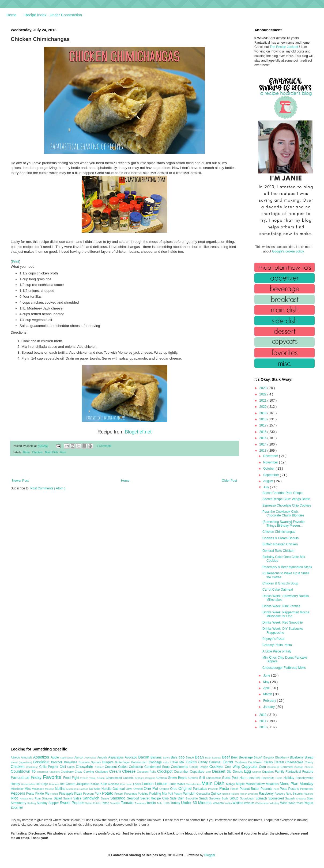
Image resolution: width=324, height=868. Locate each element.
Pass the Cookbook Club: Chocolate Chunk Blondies (283, 514)
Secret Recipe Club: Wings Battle (286, 499)
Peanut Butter (250, 789)
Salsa (78, 798)
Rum (38, 798)
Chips (71, 767)
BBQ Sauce (187, 757)
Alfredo (16, 757)
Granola (162, 778)
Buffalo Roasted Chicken (280, 544)
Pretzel (119, 794)
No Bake (95, 789)
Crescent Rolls (147, 772)
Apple (55, 757)
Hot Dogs (42, 784)
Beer (235, 757)
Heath (280, 778)
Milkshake (18, 789)
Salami (68, 798)
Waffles (238, 803)
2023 (263, 388)
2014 (263, 444)
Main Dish (52, 452)
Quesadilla (204, 794)
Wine (284, 803)
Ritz (32, 799)
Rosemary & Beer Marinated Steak (287, 567)
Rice (63, 452)
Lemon (148, 784)
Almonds (27, 757)
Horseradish (29, 784)
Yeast (300, 803)
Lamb (129, 784)
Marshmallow (256, 784)
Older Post (229, 481)
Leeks (137, 784)
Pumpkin (190, 794)
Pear (277, 789)
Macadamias (194, 784)
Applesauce (67, 758)
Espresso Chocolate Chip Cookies (287, 505)
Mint (28, 789)
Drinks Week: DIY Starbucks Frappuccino (283, 631)
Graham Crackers (146, 778)
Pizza (79, 794)
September (272, 475)
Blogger (210, 855)
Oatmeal (119, 789)
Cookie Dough (199, 767)
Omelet (139, 789)
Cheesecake (295, 762)
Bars (175, 757)
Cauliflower (256, 762)
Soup (235, 798)
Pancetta (214, 789)
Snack (204, 798)
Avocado (132, 757)
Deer (209, 772)
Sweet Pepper (72, 803)
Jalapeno (83, 784)
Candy (204, 762)
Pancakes (200, 789)
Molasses (38, 789)
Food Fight (72, 778)
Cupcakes (198, 772)
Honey (16, 784)
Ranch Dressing (249, 794)
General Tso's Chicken (278, 551)
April (267, 688)
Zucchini (17, 807)
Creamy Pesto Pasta (277, 645)
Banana (157, 757)
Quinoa (216, 794)
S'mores (48, 798)
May (267, 682)
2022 (263, 394)
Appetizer (42, 757)
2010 (263, 727)
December (271, 456)
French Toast (88, 778)
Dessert (219, 771)
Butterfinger (123, 762)
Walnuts (250, 803)
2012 (263, 715)
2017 (263, 425)
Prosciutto (131, 794)
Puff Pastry (175, 794)
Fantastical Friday (27, 778)
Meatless (273, 784)
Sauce (105, 798)
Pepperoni (307, 789)
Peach (235, 789)
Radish (226, 794)
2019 (263, 413)
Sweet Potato (93, 803)
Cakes (192, 762)
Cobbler (100, 767)
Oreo (174, 789)
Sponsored (277, 798)
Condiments (180, 767)
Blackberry (283, 757)
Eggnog (257, 772)
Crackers (55, 772)
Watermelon (262, 803)
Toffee (106, 803)
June (267, 675)
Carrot (229, 762)
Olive (130, 789)
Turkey (176, 803)
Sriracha (302, 799)
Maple (241, 784)
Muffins (61, 789)
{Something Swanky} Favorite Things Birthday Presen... (283, 524)
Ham (243, 778)
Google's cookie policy (288, 251)
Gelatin (101, 778)
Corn (263, 767)
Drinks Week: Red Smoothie (283, 622)
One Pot (152, 788)
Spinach (262, 798)
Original (186, 788)
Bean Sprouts (213, 758)
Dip (230, 772)
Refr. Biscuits (295, 794)
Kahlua (95, 784)
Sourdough (248, 798)
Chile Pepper (50, 767)
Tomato (128, 803)
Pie (48, 794)
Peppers (18, 793)
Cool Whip (233, 767)
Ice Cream (68, 784)
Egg (248, 771)
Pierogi (55, 794)
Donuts (238, 772)
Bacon (144, 757)
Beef (226, 757)
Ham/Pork (254, 778)
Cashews (241, 762)
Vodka (229, 803)
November (271, 462)
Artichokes (91, 758)
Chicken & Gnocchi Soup (280, 583)
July (267, 487)
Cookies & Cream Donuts (280, 538)
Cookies (217, 767)
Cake (167, 762)
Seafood (134, 798)
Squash (291, 798)
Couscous (43, 772)
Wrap (292, 803)
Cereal (280, 762)
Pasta (225, 788)
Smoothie (192, 798)
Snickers (215, 798)
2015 (263, 438)
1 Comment (104, 446)
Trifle (160, 803)
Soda (225, 798)
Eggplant (268, 772)
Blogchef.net (138, 432)
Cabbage (156, 762)
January (269, 707)
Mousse (50, 789)
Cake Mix (178, 762)
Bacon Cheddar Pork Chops (282, 493)
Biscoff (259, 757)
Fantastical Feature (299, 772)
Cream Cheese (123, 771)
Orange (165, 789)
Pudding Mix (158, 794)
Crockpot (166, 771)
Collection (137, 767)
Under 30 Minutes (197, 803)
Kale (104, 784)
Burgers (109, 762)
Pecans (294, 789)
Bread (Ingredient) (22, 762)
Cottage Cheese (304, 767)
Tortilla (152, 803)
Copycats (250, 767)
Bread (309, 757)
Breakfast (42, 762)
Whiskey (275, 803)
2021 (263, 401)
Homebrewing (304, 778)
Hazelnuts (269, 778)
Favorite (53, 777)
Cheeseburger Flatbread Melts (284, 668)
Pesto (31, 794)
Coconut (111, 767)
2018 (263, 419)
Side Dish (178, 798)
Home (11, 15)
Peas (284, 789)
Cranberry (68, 772)
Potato (108, 793)
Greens (194, 778)
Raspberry (267, 794)
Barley (167, 758)
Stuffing (32, 803)
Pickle (40, 794)
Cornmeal (287, 767)
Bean (27, 452)
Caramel (216, 762)
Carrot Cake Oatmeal (278, 590)
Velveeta (219, 803)
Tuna (167, 803)
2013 (263, 451)
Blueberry (297, 757)
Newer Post (20, 481)
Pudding (144, 794)
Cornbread (274, 767)
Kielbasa (114, 784)
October (269, 469)
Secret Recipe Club (155, 798)
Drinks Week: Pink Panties (281, 606)
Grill (202, 778)
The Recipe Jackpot (284, 47)
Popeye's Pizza (273, 639)
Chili (63, 767)
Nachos (84, 789)
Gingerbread (114, 778)
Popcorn (89, 794)
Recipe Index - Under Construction (53, 15)
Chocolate (85, 767)
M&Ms (181, 784)
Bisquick (269, 757)
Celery (269, 762)
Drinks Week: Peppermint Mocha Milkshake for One (286, 614)
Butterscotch (140, 762)
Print (15, 261)
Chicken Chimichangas (279, 532)
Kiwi (123, 784)
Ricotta (24, 799)
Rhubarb (308, 794)
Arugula (103, 757)
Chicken (38, 452)
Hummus (55, 784)
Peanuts (267, 789)
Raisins (235, 794)
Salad (58, 798)
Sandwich (92, 798)
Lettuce (162, 784)
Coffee (123, 767)
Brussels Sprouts (90, 762)
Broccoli (58, 762)
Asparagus (116, 757)
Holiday (290, 778)
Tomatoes (141, 803)
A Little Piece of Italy (277, 651)
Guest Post (231, 778)
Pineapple (67, 794)
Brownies (71, 762)
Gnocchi (129, 778)
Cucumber (182, 772)
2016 (263, 432)
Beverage (246, 757)
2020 (263, 407)
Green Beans (178, 778)
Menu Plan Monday (297, 784)
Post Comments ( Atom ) (48, 488)
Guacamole (214, 778)
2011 (263, 721)
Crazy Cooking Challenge (92, 772)
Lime (173, 784)
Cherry (309, 762)
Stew (310, 798)
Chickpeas (33, 767)
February (270, 701)
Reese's (280, 794)
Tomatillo (115, 803)
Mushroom (73, 789)
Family (280, 772)
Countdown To (24, 771)
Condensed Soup (158, 767)
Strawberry (19, 803)
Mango (231, 784)
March (268, 694)
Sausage (119, 798)
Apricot (79, 757)
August (269, 481)
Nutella (107, 789)
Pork (98, 794)
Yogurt (309, 803)
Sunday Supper (48, 803)
